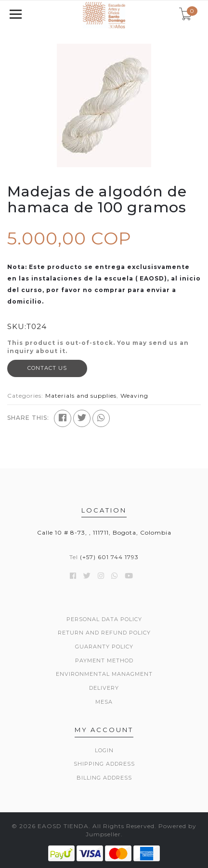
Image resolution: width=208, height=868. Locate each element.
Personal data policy (104, 619)
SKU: (17, 326)
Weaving (134, 396)
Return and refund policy (104, 633)
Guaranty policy (104, 647)
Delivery (104, 688)
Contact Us (47, 368)
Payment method (104, 660)
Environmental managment (104, 674)
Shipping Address (104, 764)
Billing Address (104, 778)
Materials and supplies (81, 396)
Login (104, 750)
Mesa (104, 702)
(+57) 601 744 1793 (109, 557)
